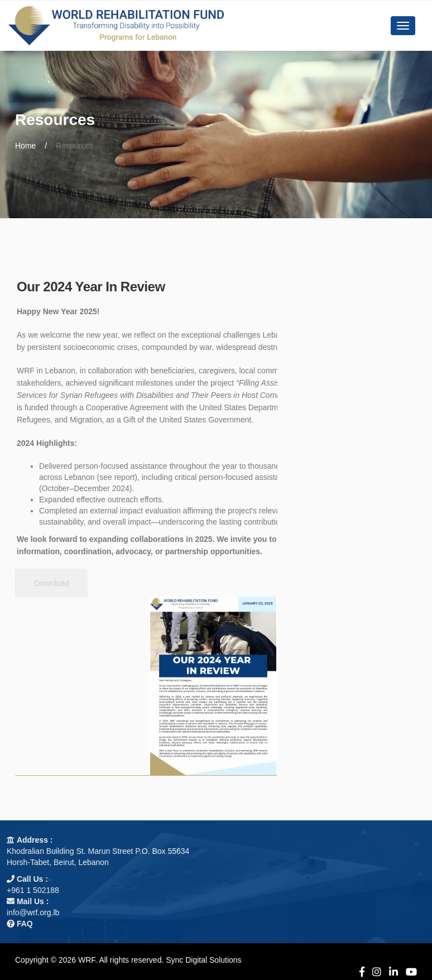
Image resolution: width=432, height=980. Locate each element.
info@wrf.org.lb (33, 912)
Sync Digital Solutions (203, 960)
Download (51, 583)
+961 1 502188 (33, 890)
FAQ (25, 924)
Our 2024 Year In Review (91, 287)
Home (25, 146)
